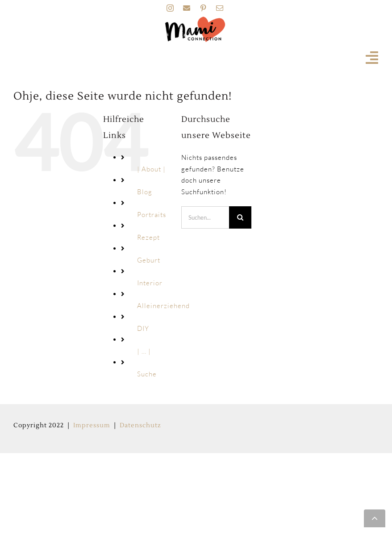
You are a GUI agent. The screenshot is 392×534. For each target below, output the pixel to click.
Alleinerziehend (163, 306)
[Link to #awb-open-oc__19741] (372, 58)
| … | (144, 351)
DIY (143, 328)
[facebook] (187, 8)
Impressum (92, 426)
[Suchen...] (205, 217)
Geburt (149, 260)
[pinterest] (203, 8)
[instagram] (170, 8)
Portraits (152, 215)
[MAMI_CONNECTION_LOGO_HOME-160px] (195, 19)
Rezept (148, 237)
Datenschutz (140, 426)
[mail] (220, 8)
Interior (150, 283)
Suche (147, 374)
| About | (151, 169)
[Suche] (240, 217)
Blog (145, 192)
